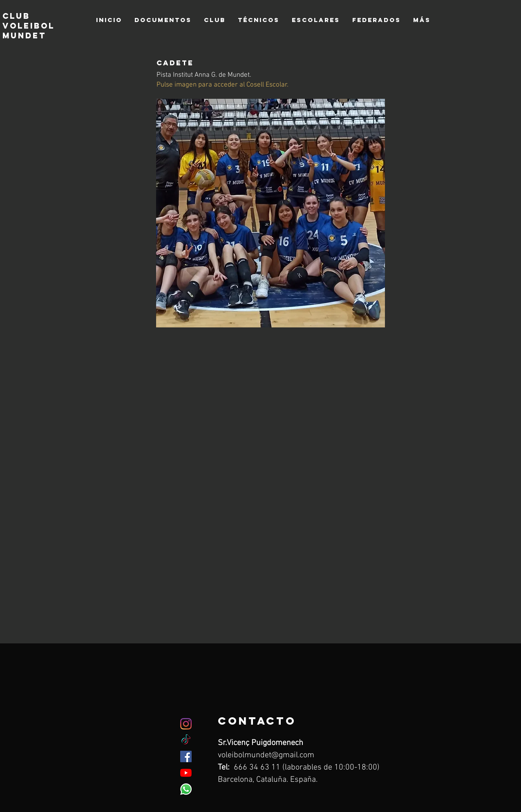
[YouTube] (186, 773)
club (16, 16)
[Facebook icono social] (186, 756)
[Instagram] (186, 724)
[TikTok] (186, 740)
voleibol (29, 26)
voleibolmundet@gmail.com (266, 755)
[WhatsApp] (186, 789)
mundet (26, 36)
